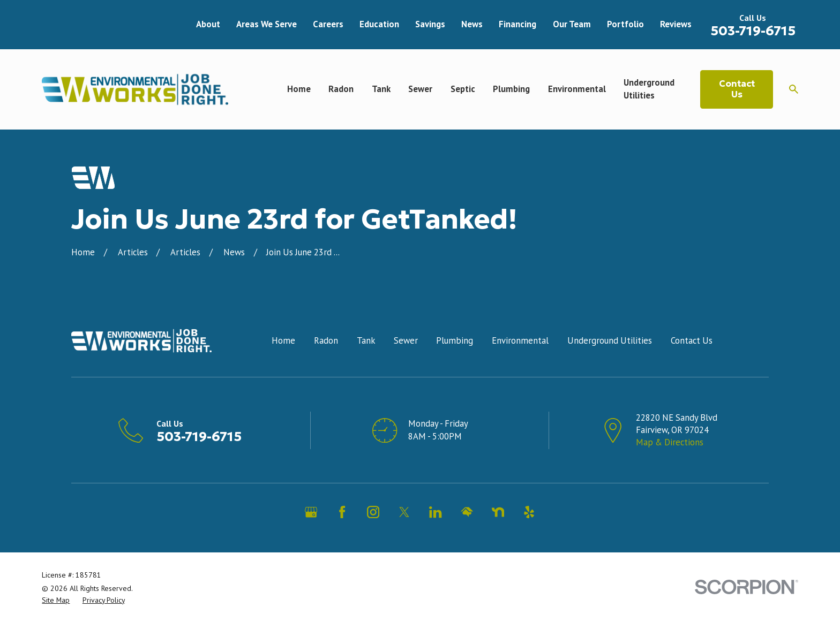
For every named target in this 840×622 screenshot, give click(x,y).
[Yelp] (529, 512)
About (208, 24)
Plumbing (455, 340)
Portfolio (625, 24)
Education (379, 24)
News (472, 24)
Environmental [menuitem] (577, 89)
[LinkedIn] (435, 512)
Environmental (520, 340)
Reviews (676, 24)
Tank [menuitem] (381, 89)
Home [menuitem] (299, 89)
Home (283, 340)
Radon (326, 340)
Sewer (406, 340)
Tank (366, 340)
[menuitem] (56, 600)
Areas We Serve (267, 24)
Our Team (572, 24)
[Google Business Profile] (311, 512)
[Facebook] (342, 512)
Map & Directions (670, 442)
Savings (430, 24)
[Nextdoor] (498, 512)
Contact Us (737, 89)
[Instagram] (373, 512)
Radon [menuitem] (341, 89)
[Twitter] (404, 512)
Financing (517, 24)
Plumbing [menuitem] (511, 89)
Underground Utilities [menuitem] (649, 89)
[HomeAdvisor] (467, 512)
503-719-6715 (753, 31)
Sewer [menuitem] (420, 89)
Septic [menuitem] (463, 89)
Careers (328, 24)
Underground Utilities (610, 340)
